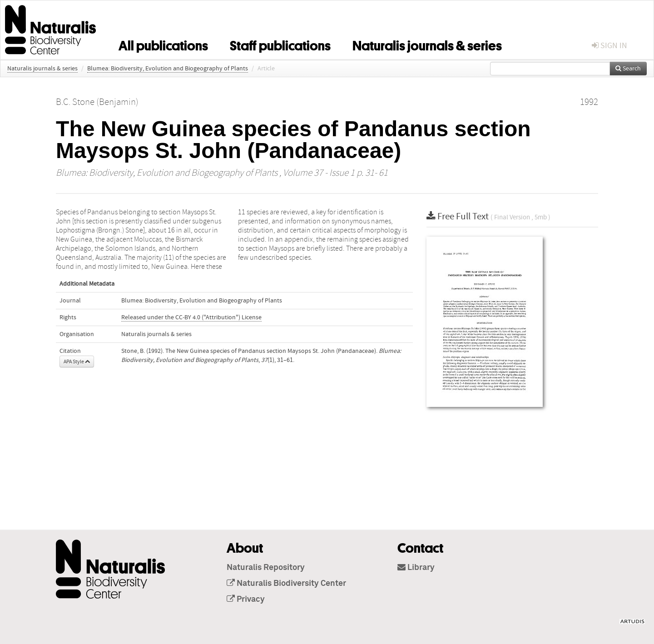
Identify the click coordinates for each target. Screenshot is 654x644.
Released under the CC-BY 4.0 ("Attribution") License (191, 317)
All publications (163, 44)
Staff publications (280, 44)
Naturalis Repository (266, 568)
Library (416, 568)
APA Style (77, 362)
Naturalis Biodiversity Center (286, 584)
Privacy (246, 599)
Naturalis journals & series (427, 44)
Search (628, 69)
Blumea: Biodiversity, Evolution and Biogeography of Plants (168, 69)
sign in (609, 46)
